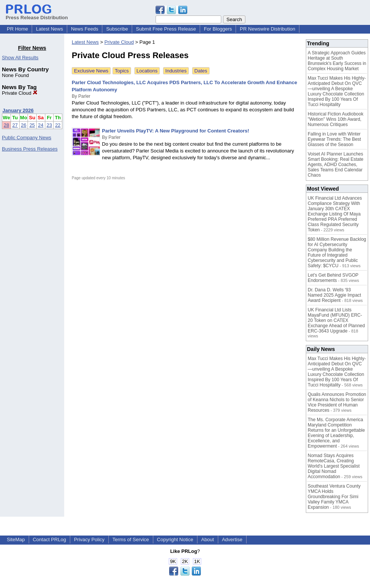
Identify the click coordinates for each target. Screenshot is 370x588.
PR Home (17, 29)
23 (49, 125)
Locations (147, 71)
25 (32, 125)
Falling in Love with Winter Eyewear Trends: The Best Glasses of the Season (334, 139)
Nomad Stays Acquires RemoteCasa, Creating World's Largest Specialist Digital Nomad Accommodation (334, 466)
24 (41, 125)
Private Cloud (20, 93)
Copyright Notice (175, 540)
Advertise (232, 540)
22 (58, 125)
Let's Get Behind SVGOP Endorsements (333, 278)
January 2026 (18, 110)
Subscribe (117, 29)
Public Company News (27, 138)
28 (6, 125)
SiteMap (16, 540)
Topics (122, 71)
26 (23, 125)
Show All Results (20, 58)
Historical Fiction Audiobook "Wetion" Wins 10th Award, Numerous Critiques (335, 119)
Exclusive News (91, 71)
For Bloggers (218, 29)
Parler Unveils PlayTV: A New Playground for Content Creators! (176, 131)
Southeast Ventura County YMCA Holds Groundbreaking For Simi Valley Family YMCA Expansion (334, 497)
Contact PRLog (49, 540)
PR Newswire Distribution (267, 29)
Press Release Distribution (37, 15)
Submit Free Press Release (166, 29)
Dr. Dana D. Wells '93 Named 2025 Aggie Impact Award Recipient (334, 295)
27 (15, 125)
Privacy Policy (89, 540)
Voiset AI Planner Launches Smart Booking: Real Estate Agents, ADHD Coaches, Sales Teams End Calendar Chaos (335, 165)
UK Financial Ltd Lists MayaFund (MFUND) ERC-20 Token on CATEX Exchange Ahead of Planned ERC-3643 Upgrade (336, 320)
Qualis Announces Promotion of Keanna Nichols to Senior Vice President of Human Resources (337, 402)
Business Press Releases (30, 149)
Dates (201, 71)
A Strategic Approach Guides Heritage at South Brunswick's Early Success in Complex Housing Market (337, 61)
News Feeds (85, 29)
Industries (176, 71)
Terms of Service (131, 540)
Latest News (49, 29)
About (208, 540)
